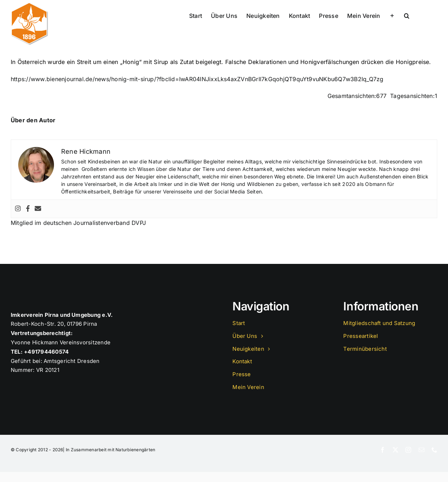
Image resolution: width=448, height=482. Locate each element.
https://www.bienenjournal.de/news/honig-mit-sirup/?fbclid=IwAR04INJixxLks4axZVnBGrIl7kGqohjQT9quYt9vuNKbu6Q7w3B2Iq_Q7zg (197, 79)
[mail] (422, 450)
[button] (407, 15)
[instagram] (408, 450)
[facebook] (383, 450)
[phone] (434, 450)
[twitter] (395, 450)
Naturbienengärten (135, 450)
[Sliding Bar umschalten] (392, 15)
